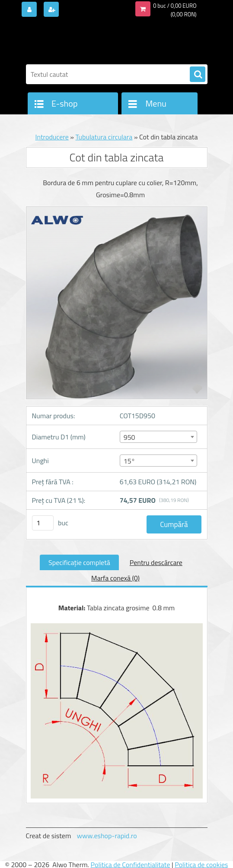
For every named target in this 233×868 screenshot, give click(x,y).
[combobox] (158, 437)
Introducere (52, 137)
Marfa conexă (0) (115, 578)
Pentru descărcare (156, 562)
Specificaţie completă (79, 562)
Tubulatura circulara (104, 137)
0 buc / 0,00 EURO (175, 6)
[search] (198, 75)
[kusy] (43, 523)
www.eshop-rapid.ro (107, 836)
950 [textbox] (129, 437)
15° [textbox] (129, 461)
